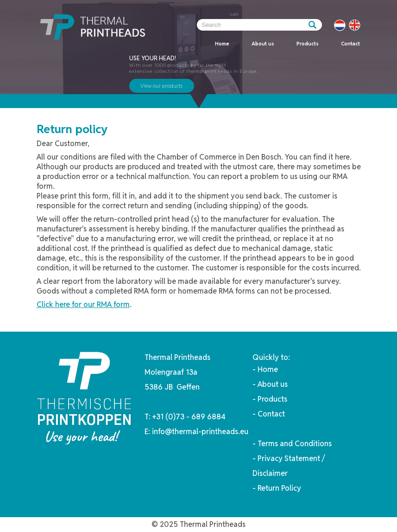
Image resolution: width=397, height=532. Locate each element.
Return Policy (279, 488)
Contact (350, 44)
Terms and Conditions (295, 444)
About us (263, 44)
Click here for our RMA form (83, 304)
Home (222, 44)
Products (308, 44)
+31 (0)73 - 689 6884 (189, 417)
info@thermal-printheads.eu (200, 432)
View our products (161, 86)
